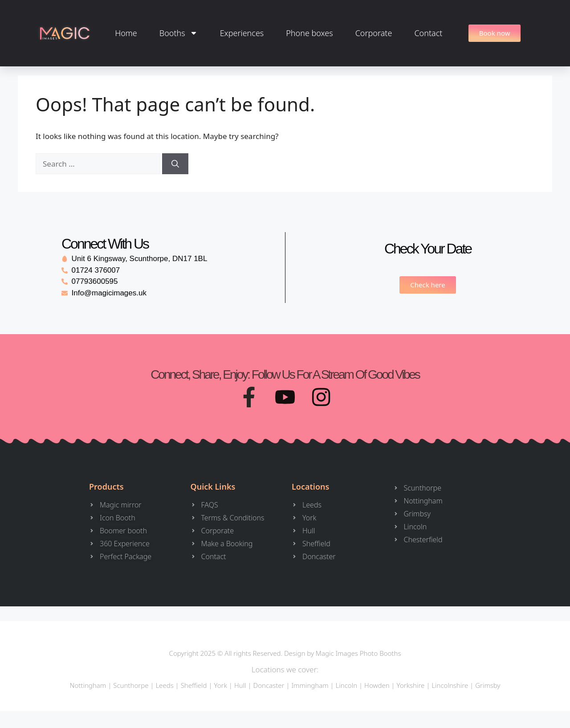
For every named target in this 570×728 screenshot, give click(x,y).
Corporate (374, 33)
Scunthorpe (131, 687)
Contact (428, 33)
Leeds (164, 687)
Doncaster (269, 687)
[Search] (175, 164)
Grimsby (488, 687)
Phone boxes (309, 33)
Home (126, 33)
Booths (179, 33)
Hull (240, 687)
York (220, 687)
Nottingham (88, 687)
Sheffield (194, 687)
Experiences (242, 33)
